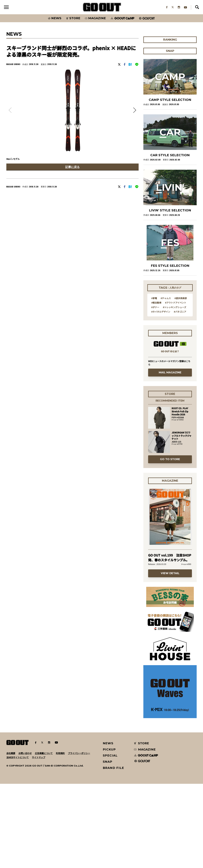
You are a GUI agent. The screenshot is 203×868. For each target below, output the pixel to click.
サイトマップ (39, 842)
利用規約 (60, 837)
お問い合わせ (25, 837)
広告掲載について (44, 837)
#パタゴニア (180, 396)
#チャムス (166, 382)
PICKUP (109, 834)
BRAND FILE (113, 852)
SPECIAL (110, 840)
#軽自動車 (156, 387)
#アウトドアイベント (176, 387)
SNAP (108, 846)
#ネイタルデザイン (161, 396)
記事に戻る (72, 167)
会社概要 (11, 837)
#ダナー (155, 391)
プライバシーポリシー (79, 837)
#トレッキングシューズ (175, 391)
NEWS (108, 827)
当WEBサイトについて (18, 842)
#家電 (154, 382)
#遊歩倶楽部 (181, 382)
